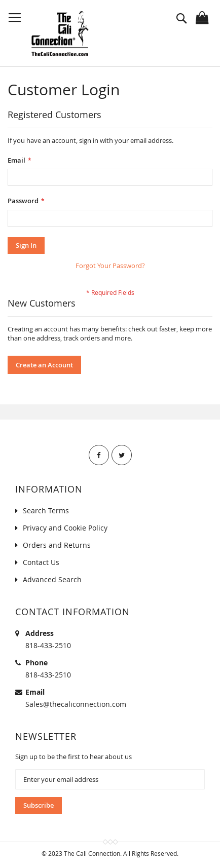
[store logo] (60, 33)
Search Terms (46, 511)
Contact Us (41, 562)
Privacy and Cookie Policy (65, 528)
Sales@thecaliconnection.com (76, 704)
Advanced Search (52, 579)
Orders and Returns (57, 545)
